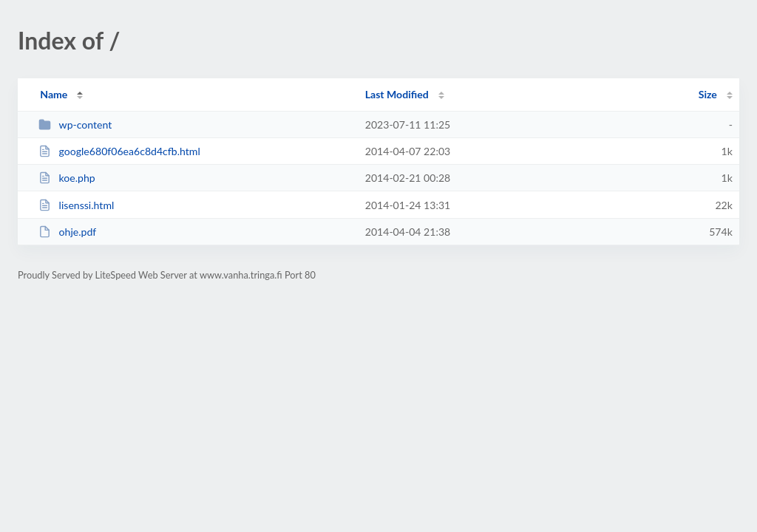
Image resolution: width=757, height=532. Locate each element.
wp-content (75, 125)
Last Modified (397, 94)
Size (708, 94)
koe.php (67, 178)
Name (54, 94)
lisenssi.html (76, 205)
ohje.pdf (67, 232)
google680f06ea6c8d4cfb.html (119, 151)
